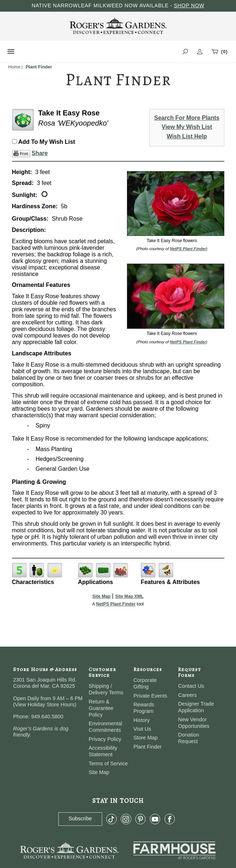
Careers (187, 695)
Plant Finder (148, 747)
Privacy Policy (105, 739)
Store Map (146, 738)
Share (40, 153)
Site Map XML (129, 596)
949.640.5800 (47, 717)
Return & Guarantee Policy (101, 708)
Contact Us (191, 686)
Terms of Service (108, 764)
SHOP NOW (189, 5)
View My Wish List (187, 127)
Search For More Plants (187, 118)
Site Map (101, 596)
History (142, 720)
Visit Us (142, 729)
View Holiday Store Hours (45, 705)
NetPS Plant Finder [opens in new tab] (116, 604)
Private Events (150, 696)
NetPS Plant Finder (188, 249)
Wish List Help (187, 136)
